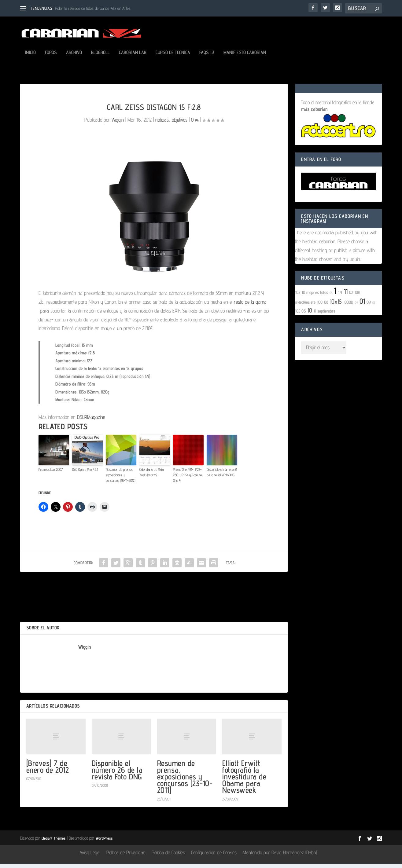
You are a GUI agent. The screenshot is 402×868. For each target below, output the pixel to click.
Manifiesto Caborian (245, 57)
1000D (348, 306)
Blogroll (100, 57)
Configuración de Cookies (214, 857)
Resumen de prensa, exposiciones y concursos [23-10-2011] (185, 781)
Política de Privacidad (126, 857)
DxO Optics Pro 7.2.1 (85, 474)
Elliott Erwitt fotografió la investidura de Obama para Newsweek (244, 781)
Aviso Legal (90, 857)
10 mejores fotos (315, 297)
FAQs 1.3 (207, 57)
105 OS (301, 315)
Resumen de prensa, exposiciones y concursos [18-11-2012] (121, 479)
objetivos (180, 124)
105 (298, 297)
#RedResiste (305, 306)
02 (351, 297)
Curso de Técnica (173, 57)
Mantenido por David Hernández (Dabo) (280, 857)
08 (326, 306)
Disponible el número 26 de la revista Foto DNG (117, 774)
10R (357, 297)
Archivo (74, 57)
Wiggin (118, 124)
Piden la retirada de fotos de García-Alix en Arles (93, 8)
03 (374, 307)
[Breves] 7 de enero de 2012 (48, 771)
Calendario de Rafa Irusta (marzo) (151, 476)
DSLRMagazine (91, 421)
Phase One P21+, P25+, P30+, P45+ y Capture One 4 (188, 479)
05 (331, 297)
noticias (162, 124)
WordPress (104, 842)
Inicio (30, 57)
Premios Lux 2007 (51, 474)
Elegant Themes (54, 842)
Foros (51, 57)
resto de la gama (250, 306)
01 (362, 305)
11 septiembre (325, 315)
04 (356, 307)
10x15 (336, 306)
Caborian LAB (133, 57)
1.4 (340, 297)
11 (346, 296)
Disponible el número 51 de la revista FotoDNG (222, 476)
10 (310, 315)
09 (369, 306)
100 (320, 306)
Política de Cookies (168, 857)
